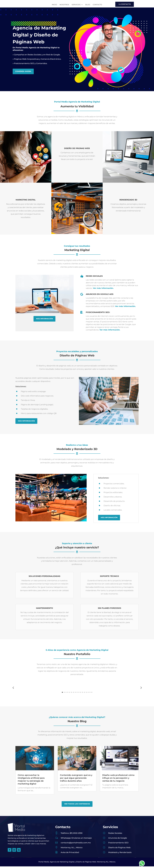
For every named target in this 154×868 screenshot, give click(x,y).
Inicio (54, 5)
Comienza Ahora (23, 73)
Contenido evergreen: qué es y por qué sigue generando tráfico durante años (76, 809)
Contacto (97, 5)
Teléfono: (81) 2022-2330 (72, 864)
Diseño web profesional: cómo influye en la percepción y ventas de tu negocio (118, 809)
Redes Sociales (94, 278)
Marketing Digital (26, 201)
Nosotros (64, 5)
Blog (88, 5)
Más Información (44, 320)
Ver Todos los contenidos (77, 835)
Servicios (76, 5)
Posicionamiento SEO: (98, 314)
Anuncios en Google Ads (100, 296)
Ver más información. (103, 290)
